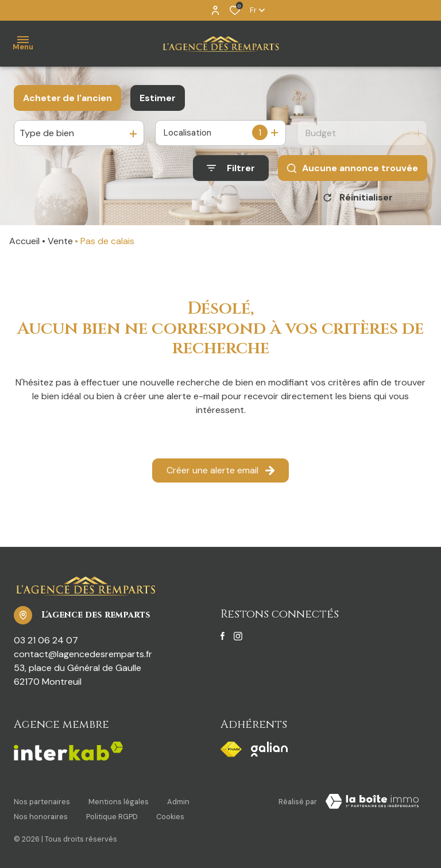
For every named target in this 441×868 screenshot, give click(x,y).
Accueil (24, 245)
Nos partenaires (42, 803)
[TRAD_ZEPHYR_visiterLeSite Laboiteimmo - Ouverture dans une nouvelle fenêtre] (372, 805)
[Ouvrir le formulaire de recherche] (231, 168)
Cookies (170, 814)
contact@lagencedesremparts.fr (83, 658)
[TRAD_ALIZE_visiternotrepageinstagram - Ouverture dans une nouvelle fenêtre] (238, 641)
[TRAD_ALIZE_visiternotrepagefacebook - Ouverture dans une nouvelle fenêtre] (223, 641)
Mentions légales (119, 803)
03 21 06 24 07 (46, 644)
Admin (178, 803)
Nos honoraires (41, 814)
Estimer (158, 98)
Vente (60, 245)
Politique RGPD (112, 814)
